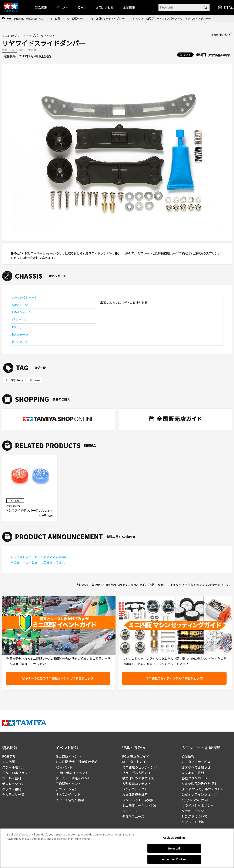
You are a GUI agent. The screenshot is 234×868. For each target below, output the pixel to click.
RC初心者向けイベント (72, 773)
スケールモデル (13, 767)
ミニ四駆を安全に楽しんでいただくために (39, 557)
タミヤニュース (133, 816)
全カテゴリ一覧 (13, 794)
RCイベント (64, 767)
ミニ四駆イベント (68, 756)
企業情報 (188, 756)
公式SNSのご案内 (195, 800)
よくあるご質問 (193, 773)
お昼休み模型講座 (135, 794)
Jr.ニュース (130, 811)
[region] (117, 848)
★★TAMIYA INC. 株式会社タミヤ (25, 18)
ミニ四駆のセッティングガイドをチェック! (174, 678)
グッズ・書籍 (12, 789)
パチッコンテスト (135, 789)
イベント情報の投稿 (70, 800)
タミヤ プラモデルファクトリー (204, 789)
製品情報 (41, 7)
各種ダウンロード (194, 778)
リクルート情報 (193, 822)
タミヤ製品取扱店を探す (199, 784)
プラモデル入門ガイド (138, 773)
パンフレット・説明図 (138, 800)
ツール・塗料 (12, 778)
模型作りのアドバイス (138, 778)
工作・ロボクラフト (16, 773)
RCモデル (9, 756)
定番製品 (10, 56)
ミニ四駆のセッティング (140, 767)
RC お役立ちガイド (136, 756)
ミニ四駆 (55, 18)
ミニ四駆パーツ (76, 18)
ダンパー (35, 380)
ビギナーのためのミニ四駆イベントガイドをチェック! (58, 678)
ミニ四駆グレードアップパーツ (109, 18)
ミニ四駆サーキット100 (139, 805)
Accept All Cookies (174, 859)
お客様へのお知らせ (196, 767)
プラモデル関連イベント (73, 778)
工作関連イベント (68, 784)
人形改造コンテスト (136, 784)
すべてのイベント (68, 794)
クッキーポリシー (194, 811)
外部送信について (194, 816)
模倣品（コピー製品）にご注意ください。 (39, 562)
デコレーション (13, 784)
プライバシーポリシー (198, 805)
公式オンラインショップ (199, 794)
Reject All (174, 848)
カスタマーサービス (196, 762)
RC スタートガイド (136, 762)
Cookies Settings (174, 838)
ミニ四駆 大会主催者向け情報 (77, 762)
